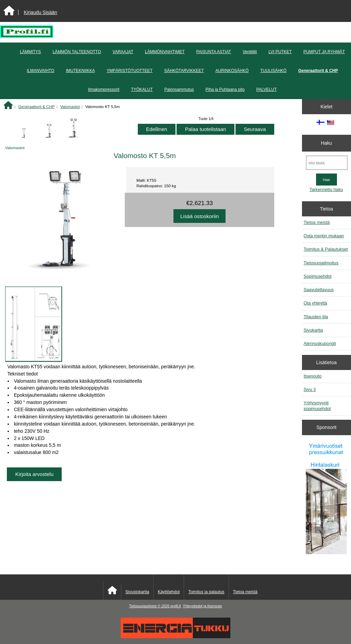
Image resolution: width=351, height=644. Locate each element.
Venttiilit (250, 52)
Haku (326, 143)
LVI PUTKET (280, 52)
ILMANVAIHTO (40, 71)
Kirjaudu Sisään (40, 12)
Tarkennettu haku (326, 189)
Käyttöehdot (169, 592)
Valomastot (70, 106)
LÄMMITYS (30, 52)
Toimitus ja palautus (206, 592)
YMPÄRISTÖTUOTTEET (130, 71)
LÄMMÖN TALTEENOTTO (77, 52)
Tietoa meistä (317, 222)
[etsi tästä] (327, 163)
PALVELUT (267, 90)
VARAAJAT (123, 52)
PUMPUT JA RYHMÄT (324, 52)
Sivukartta (313, 330)
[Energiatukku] (175, 637)
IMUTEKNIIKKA (80, 71)
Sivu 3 (310, 389)
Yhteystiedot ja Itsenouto (202, 606)
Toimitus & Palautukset (326, 249)
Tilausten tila (316, 317)
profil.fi (176, 606)
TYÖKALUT (142, 90)
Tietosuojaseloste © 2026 (149, 606)
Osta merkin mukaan (324, 236)
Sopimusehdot (318, 276)
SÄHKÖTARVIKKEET (184, 71)
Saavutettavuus (319, 290)
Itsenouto (313, 376)
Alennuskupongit (320, 343)
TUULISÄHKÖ (273, 71)
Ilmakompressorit (104, 90)
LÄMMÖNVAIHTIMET (165, 52)
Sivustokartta (137, 592)
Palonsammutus (179, 90)
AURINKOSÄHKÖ (232, 71)
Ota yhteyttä (316, 303)
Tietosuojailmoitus (321, 263)
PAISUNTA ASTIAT (214, 52)
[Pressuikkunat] (326, 498)
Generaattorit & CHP (36, 106)
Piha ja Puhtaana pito (225, 90)
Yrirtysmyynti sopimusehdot (317, 406)
